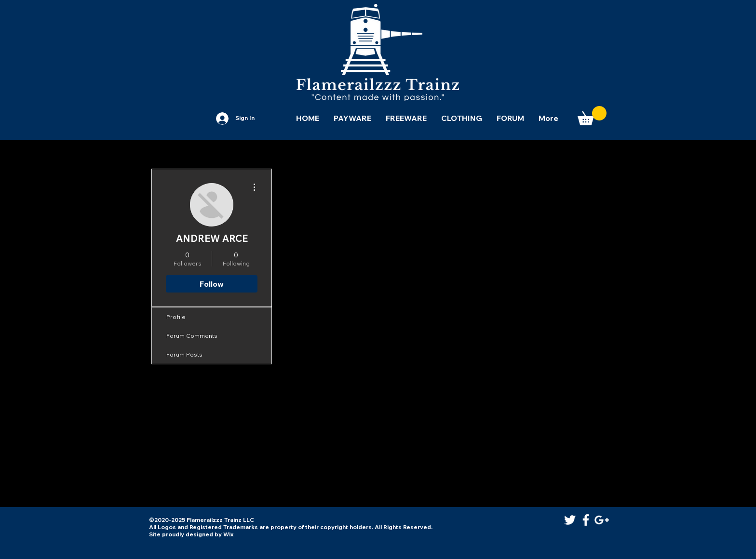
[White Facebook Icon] (586, 520)
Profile (176, 317)
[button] (592, 116)
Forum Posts (184, 354)
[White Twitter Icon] (570, 520)
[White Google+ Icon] (602, 520)
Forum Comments (192, 336)
